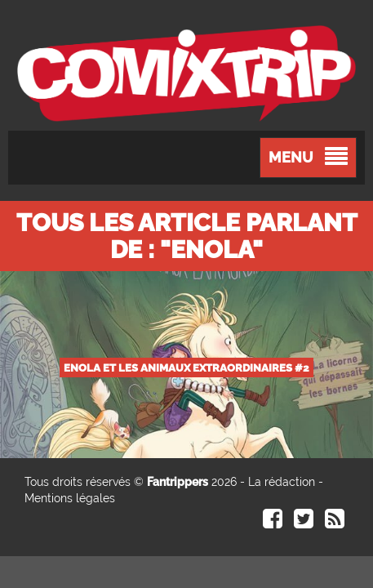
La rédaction (282, 482)
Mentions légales (70, 498)
